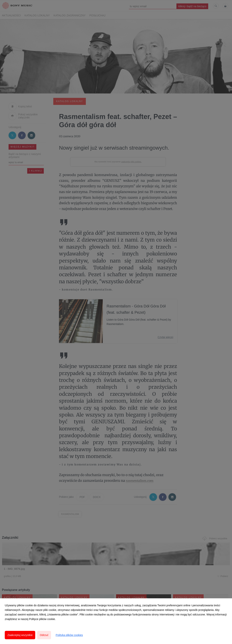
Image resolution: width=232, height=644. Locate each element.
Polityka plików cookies (69, 635)
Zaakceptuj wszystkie (20, 635)
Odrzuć (44, 635)
